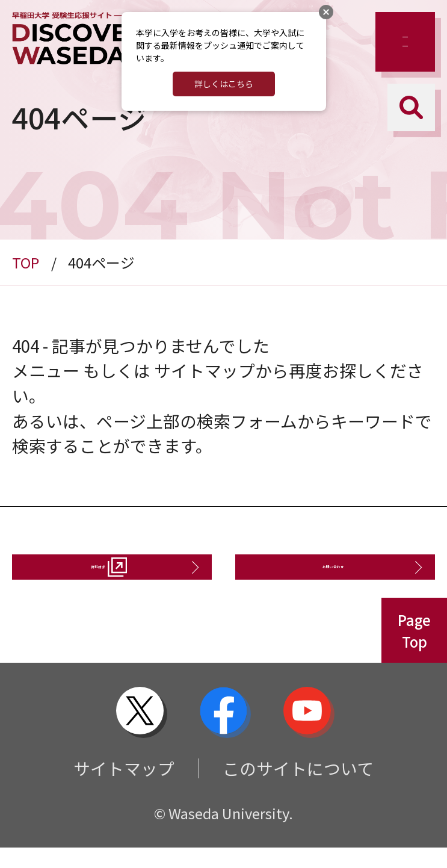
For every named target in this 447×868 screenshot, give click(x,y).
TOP (26, 262)
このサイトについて (298, 788)
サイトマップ (124, 788)
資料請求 (91, 577)
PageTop (414, 651)
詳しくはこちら (224, 84)
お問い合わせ (326, 577)
